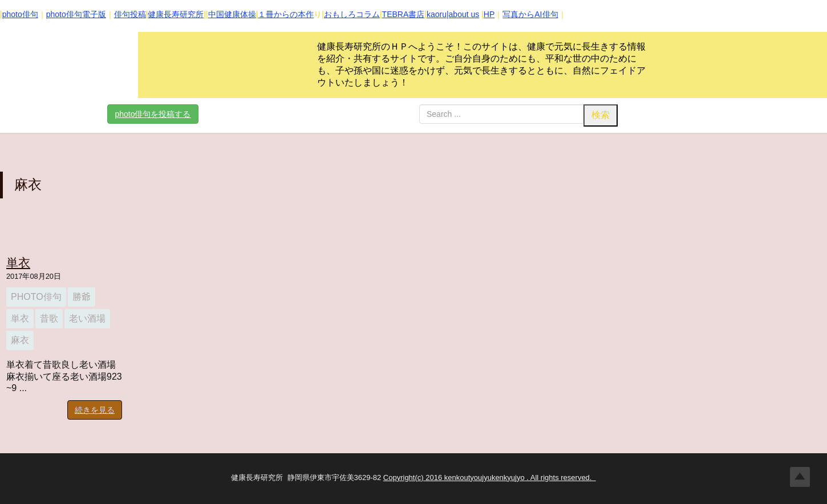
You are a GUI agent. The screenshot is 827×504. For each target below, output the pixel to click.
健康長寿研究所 (176, 14)
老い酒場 (87, 318)
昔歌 (49, 318)
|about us (463, 14)
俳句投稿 (130, 14)
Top (800, 477)
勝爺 (82, 297)
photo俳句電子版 (76, 14)
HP (489, 14)
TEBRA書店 (404, 14)
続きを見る (95, 410)
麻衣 (20, 340)
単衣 (18, 263)
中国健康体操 (232, 14)
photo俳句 (20, 14)
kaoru (437, 14)
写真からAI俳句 (530, 14)
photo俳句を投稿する (153, 114)
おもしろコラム (352, 14)
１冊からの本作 (286, 14)
